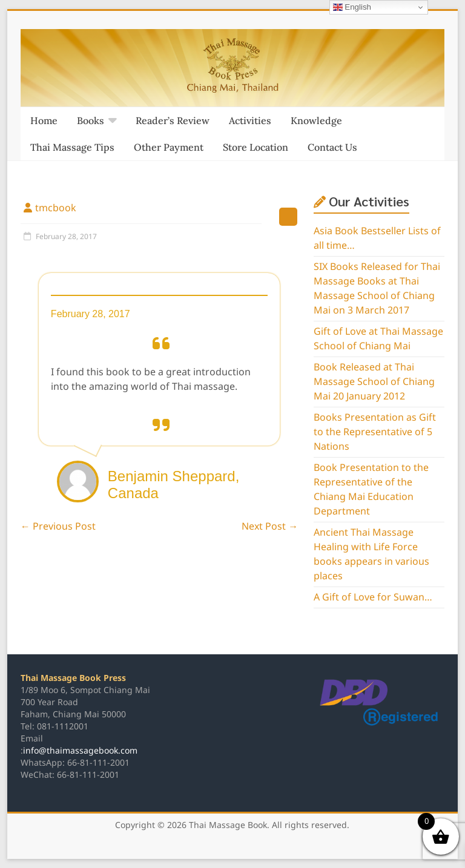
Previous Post (58, 527)
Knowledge (316, 120)
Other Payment (169, 147)
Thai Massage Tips (72, 147)
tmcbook (56, 208)
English (352, 7)
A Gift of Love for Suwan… (373, 597)
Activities (250, 120)
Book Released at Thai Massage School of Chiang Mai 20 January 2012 (374, 382)
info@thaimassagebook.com (80, 751)
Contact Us (332, 147)
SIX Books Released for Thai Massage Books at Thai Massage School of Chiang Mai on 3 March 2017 (377, 289)
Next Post (270, 527)
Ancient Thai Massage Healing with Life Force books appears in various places (371, 554)
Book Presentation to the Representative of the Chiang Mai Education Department (371, 490)
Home (44, 120)
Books (91, 120)
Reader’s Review (173, 120)
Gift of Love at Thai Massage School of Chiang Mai (378, 339)
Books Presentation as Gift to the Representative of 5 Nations (375, 432)
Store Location (256, 147)
